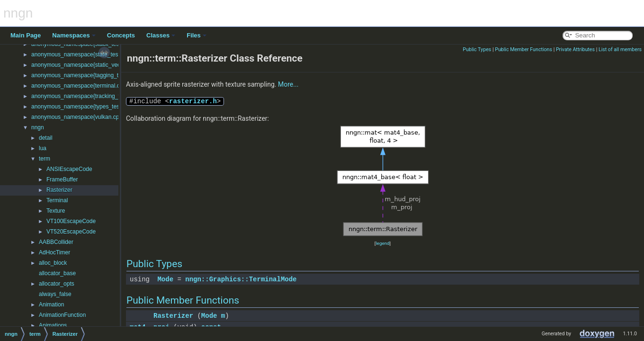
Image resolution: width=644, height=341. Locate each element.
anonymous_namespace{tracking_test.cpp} (85, 96)
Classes (161, 35)
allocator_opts (57, 284)
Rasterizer (59, 190)
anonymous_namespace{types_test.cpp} (82, 107)
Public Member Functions (523, 49)
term (45, 159)
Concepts (121, 35)
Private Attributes (575, 49)
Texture (56, 211)
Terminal (57, 200)
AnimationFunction (62, 315)
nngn (38, 127)
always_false (55, 294)
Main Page (26, 35)
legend (382, 243)
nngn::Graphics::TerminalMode (241, 279)
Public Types (477, 49)
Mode (165, 279)
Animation (51, 305)
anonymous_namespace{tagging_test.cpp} (85, 75)
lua (43, 148)
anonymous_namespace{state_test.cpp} (82, 54)
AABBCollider (56, 242)
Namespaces (74, 35)
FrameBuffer (62, 179)
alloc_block (53, 263)
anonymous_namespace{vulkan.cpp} (78, 117)
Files (197, 35)
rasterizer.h (193, 101)
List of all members (620, 49)
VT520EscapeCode (71, 232)
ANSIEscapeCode (69, 169)
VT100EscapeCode (71, 221)
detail (46, 138)
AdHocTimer (54, 252)
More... (288, 84)
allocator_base (57, 273)
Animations (53, 325)
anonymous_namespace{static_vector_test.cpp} (92, 65)
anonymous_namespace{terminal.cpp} (80, 86)
